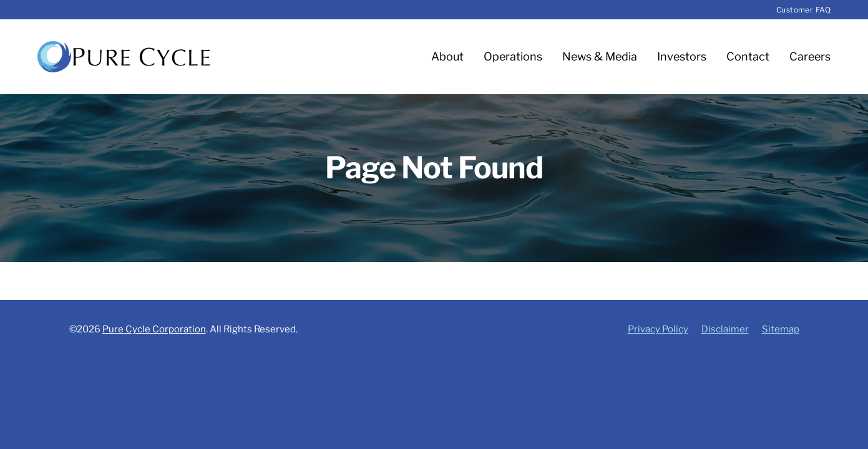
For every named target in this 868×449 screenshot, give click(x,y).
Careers (810, 56)
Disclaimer (725, 330)
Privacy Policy (658, 330)
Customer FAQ (803, 10)
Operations (513, 56)
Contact (748, 56)
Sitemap (781, 330)
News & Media (600, 56)
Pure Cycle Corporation (154, 329)
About (447, 56)
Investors (682, 56)
